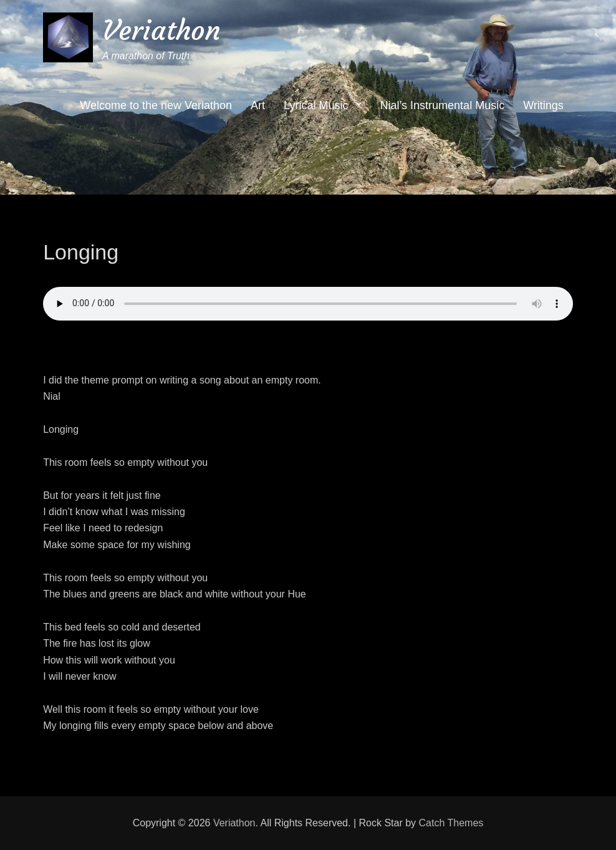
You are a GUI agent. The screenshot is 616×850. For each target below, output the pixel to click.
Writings (543, 106)
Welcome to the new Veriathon (156, 106)
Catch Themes (451, 823)
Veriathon (161, 30)
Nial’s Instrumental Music (442, 106)
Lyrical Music (316, 106)
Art (258, 106)
